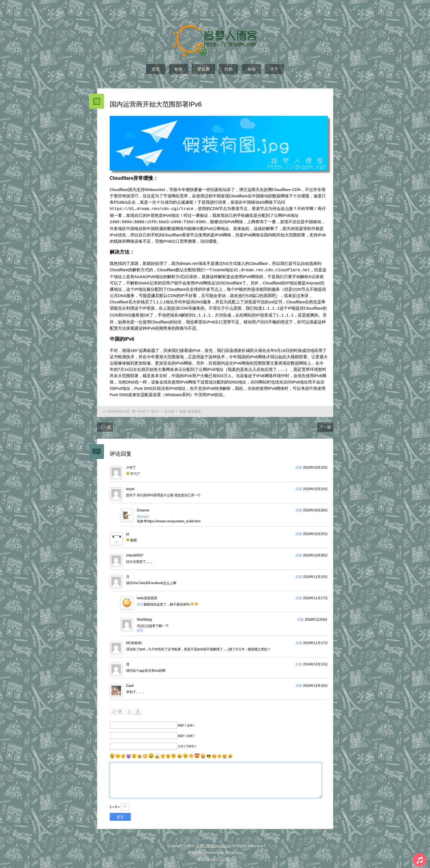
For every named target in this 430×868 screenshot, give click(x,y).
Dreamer (143, 508)
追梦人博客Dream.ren (213, 843)
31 (158, 409)
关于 (274, 69)
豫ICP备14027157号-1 (215, 856)
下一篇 (325, 424)
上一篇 (105, 424)
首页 (156, 69)
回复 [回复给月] (299, 574)
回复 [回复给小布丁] (299, 465)
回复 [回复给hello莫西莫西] (299, 595)
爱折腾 (204, 69)
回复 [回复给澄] (299, 662)
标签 (179, 69)
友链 (251, 69)
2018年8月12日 (119, 409)
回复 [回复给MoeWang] (301, 617)
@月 (140, 602)
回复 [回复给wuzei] (299, 486)
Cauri (130, 683)
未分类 (169, 409)
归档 (228, 69)
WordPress (233, 850)
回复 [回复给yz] (299, 531)
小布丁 (131, 465)
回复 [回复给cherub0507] (299, 553)
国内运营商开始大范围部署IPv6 (156, 104)
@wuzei (143, 514)
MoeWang (144, 617)
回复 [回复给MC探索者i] (299, 640)
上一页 (117, 709)
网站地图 (195, 850)
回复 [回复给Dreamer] (299, 508)
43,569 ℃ (143, 409)
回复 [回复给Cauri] (299, 683)
